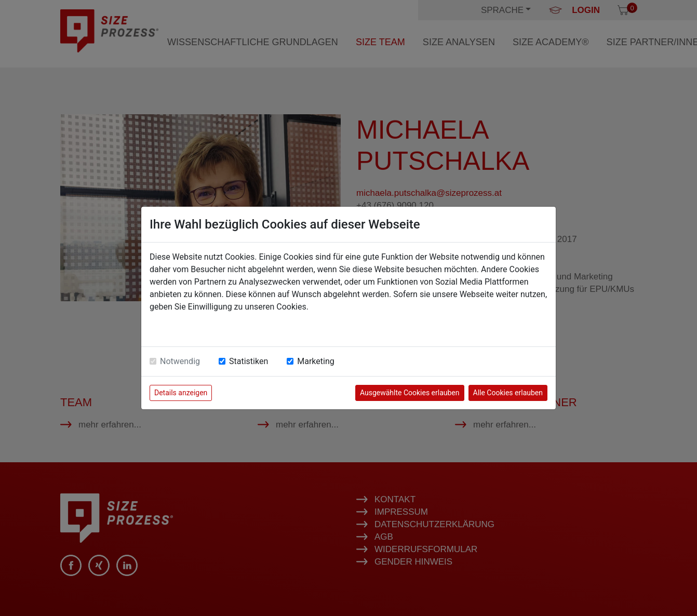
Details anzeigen (181, 393)
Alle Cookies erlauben (508, 393)
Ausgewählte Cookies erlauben (410, 393)
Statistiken (249, 361)
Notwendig (180, 361)
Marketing (316, 361)
